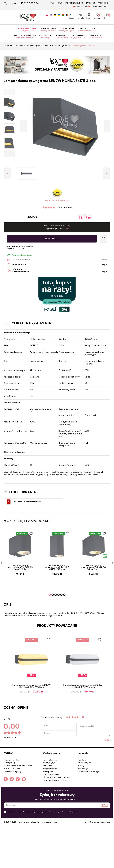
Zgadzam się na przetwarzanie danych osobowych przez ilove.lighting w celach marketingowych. (43, 812)
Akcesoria (45, 37)
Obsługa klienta (51, 753)
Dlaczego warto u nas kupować (57, 778)
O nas (52, 3)
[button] (9, 92)
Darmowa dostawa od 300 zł (56, 780)
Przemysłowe (87, 30)
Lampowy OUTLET (28, 30)
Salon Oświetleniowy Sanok (70, 3)
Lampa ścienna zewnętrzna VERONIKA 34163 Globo (20, 567)
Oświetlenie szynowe (24, 37)
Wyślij (107, 740)
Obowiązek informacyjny (89, 772)
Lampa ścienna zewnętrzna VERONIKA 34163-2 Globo (57, 567)
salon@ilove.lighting (12, 772)
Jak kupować (49, 772)
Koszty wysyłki (49, 763)
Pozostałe (83, 753)
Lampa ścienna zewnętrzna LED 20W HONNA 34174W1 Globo (83, 686)
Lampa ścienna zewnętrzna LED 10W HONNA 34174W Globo (31, 686)
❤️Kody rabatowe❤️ (82, 7)
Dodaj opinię (66, 207)
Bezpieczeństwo (50, 769)
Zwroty (81, 766)
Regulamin (82, 760)
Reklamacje (83, 769)
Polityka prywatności (87, 763)
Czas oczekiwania (51, 775)
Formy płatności (50, 760)
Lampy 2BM (90, 3)
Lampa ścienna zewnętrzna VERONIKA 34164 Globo (94, 567)
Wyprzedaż (78, 37)
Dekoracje (95, 37)
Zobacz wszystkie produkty (57, 201)
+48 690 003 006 (29, 3)
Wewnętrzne (48, 30)
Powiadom (52, 239)
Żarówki (61, 37)
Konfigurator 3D (101, 7)
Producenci (103, 3)
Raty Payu (47, 766)
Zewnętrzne (67, 30)
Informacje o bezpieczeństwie (27, 502)
